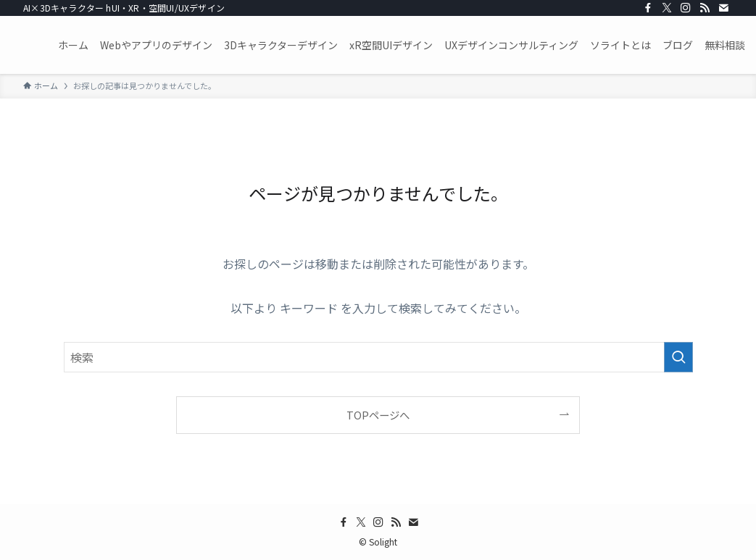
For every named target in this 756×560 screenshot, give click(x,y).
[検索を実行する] (678, 357)
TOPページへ (378, 415)
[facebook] (648, 8)
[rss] (705, 8)
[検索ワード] (378, 357)
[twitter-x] (667, 8)
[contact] (723, 8)
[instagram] (686, 8)
